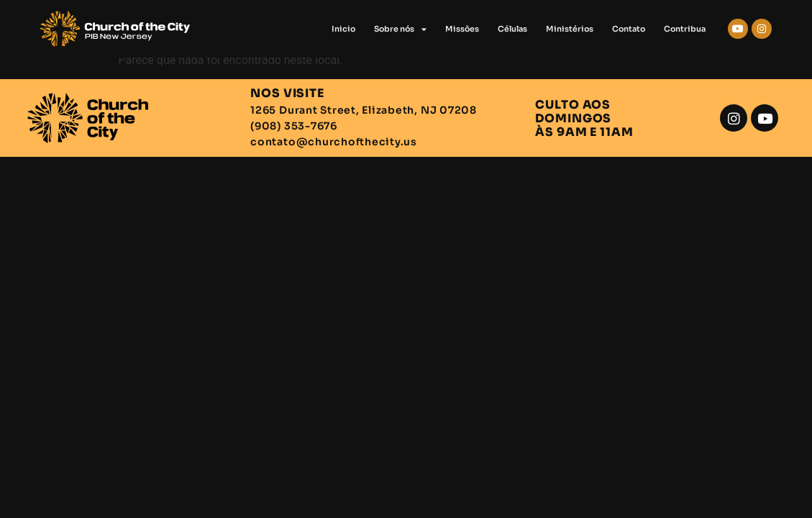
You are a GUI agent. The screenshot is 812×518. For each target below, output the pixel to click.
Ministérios (570, 29)
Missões (462, 29)
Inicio (343, 29)
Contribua (685, 29)
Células (512, 29)
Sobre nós (400, 29)
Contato (629, 29)
